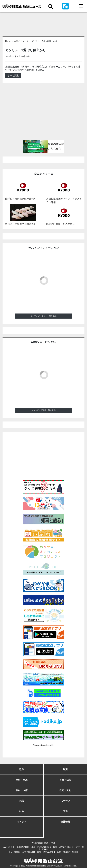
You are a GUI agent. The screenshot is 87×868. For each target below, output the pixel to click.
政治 (22, 769)
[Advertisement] (43, 113)
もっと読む (13, 75)
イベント (22, 822)
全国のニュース (21, 41)
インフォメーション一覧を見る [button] (44, 316)
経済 (65, 769)
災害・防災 (65, 780)
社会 (22, 811)
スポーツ (65, 801)
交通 (65, 811)
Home (8, 41)
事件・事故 (22, 780)
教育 (22, 801)
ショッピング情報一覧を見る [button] (43, 410)
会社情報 (65, 822)
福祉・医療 (22, 790)
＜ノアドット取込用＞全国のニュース (51, 56)
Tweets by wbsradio (43, 745)
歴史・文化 (65, 790)
